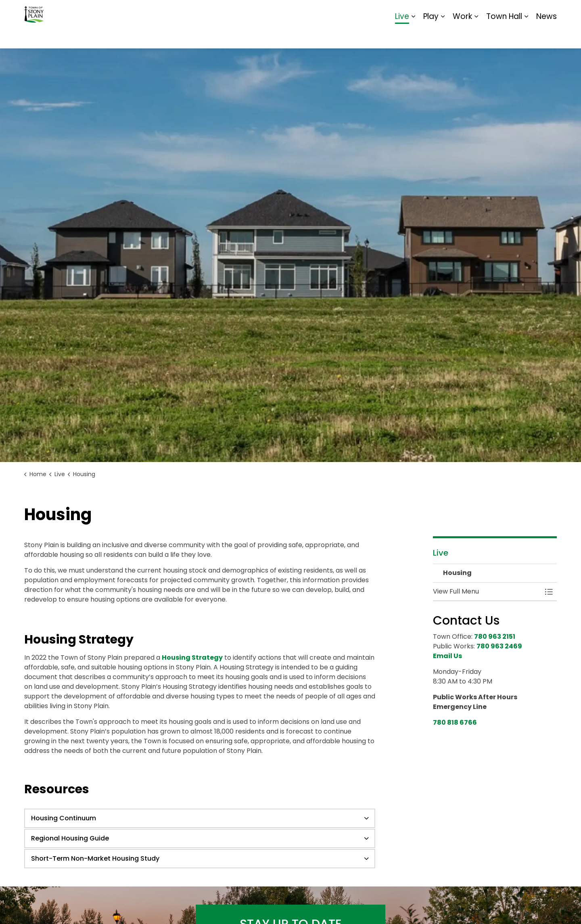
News (547, 36)
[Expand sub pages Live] (413, 36)
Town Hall (504, 36)
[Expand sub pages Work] (476, 36)
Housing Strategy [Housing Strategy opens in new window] (192, 657)
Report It (490, 12)
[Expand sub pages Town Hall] (526, 36)
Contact (458, 12)
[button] (487, 592)
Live (402, 36)
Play (431, 36)
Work (462, 36)
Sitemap (522, 12)
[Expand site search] (549, 12)
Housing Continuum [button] (64, 818)
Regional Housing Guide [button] (70, 838)
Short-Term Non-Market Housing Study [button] (95, 858)
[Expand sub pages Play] (443, 36)
